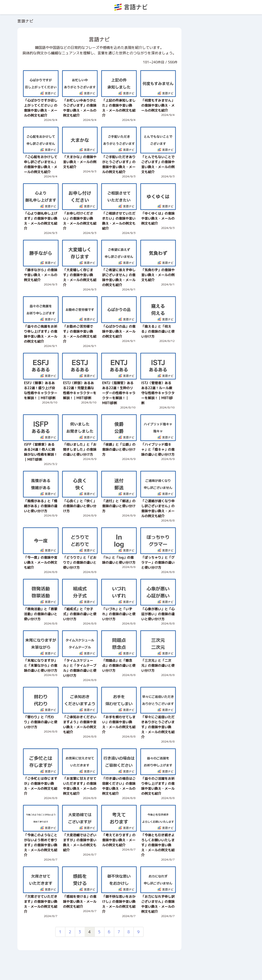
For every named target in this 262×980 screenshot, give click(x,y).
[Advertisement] (215, 99)
